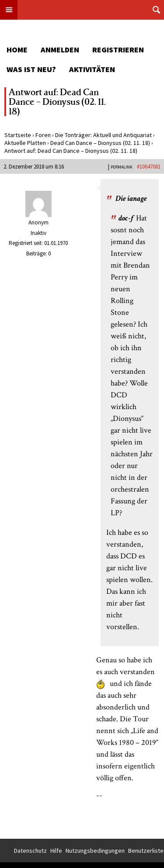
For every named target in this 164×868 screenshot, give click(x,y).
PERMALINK (122, 167)
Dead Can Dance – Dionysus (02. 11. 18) (100, 143)
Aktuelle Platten (25, 143)
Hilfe (56, 851)
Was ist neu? (31, 69)
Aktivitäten (92, 69)
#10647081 (149, 167)
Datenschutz (30, 851)
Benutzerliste (146, 851)
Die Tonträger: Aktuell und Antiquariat (103, 135)
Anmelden (60, 50)
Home (17, 50)
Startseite (18, 135)
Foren (43, 135)
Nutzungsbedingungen (95, 851)
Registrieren (118, 50)
